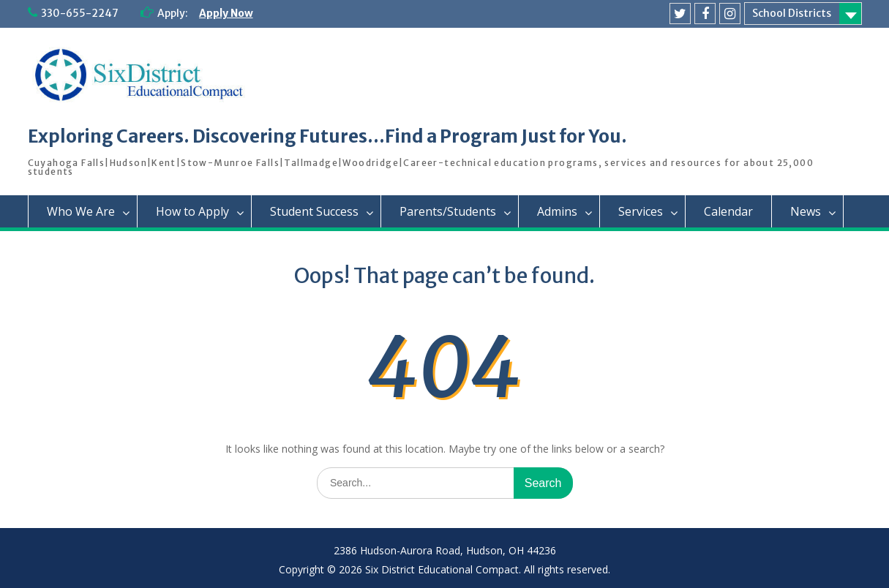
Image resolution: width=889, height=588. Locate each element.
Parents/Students (448, 211)
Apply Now (226, 13)
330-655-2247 (80, 13)
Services (641, 211)
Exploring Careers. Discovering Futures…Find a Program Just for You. (327, 136)
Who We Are (81, 211)
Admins (557, 211)
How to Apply (192, 211)
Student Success (314, 211)
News (806, 211)
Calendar (728, 211)
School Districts (792, 13)
